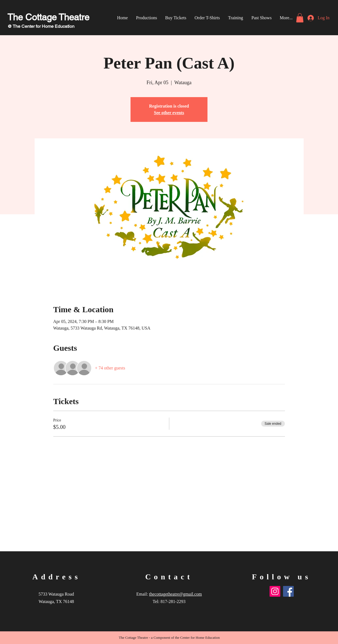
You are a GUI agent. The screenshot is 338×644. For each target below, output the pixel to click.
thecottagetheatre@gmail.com (176, 594)
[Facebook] (288, 591)
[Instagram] (275, 591)
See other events (169, 113)
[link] (300, 18)
